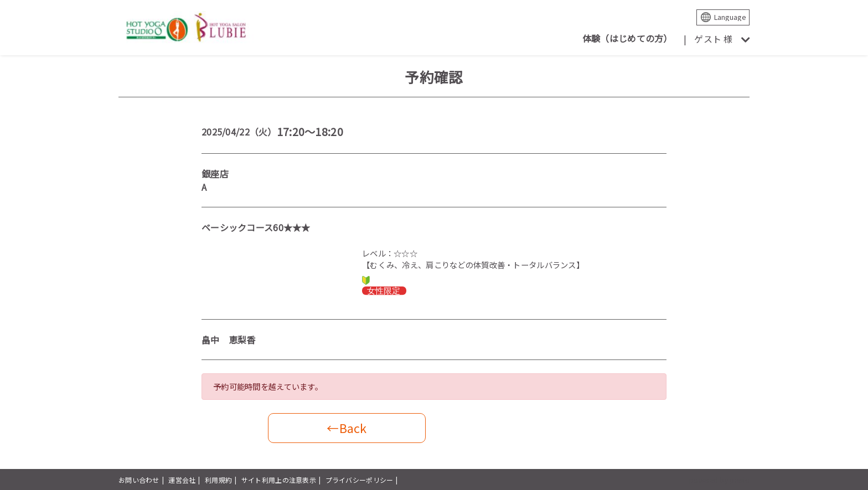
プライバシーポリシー (360, 480)
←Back (347, 428)
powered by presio (719, 480)
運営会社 (182, 480)
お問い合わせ (139, 480)
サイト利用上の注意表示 (279, 480)
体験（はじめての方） (627, 38)
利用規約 (218, 480)
